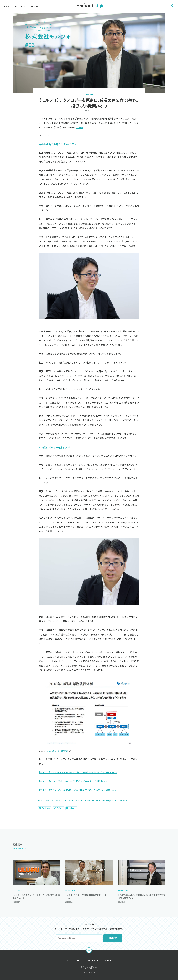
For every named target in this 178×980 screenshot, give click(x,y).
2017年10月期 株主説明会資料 (58, 751)
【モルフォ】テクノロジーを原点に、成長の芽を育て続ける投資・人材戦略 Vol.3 (77, 790)
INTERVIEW (20, 6)
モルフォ (86, 801)
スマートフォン (73, 801)
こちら (80, 127)
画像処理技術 (99, 801)
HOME (70, 960)
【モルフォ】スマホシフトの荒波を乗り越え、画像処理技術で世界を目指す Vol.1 (78, 772)
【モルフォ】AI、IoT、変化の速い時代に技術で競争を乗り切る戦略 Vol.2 (74, 781)
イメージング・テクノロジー (51, 801)
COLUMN (34, 6)
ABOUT (8, 6)
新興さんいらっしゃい (117, 801)
